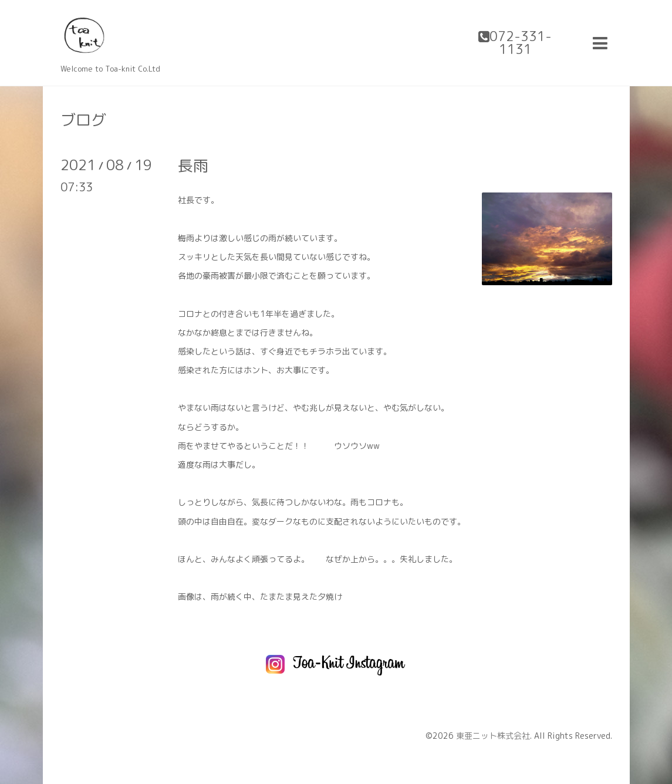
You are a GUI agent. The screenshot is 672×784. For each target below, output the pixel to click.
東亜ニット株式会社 (493, 736)
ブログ (83, 120)
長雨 (193, 165)
